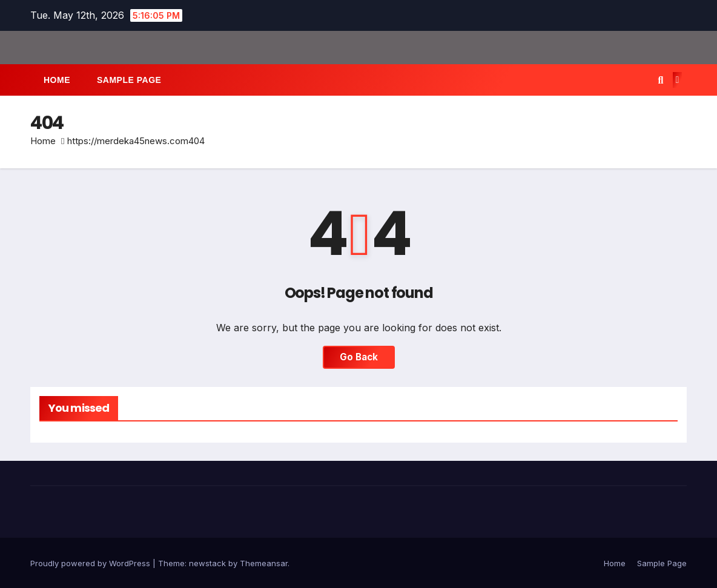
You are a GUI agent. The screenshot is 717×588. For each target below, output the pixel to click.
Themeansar (264, 563)
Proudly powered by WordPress (91, 563)
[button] (660, 80)
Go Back (359, 357)
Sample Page (129, 80)
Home (57, 80)
